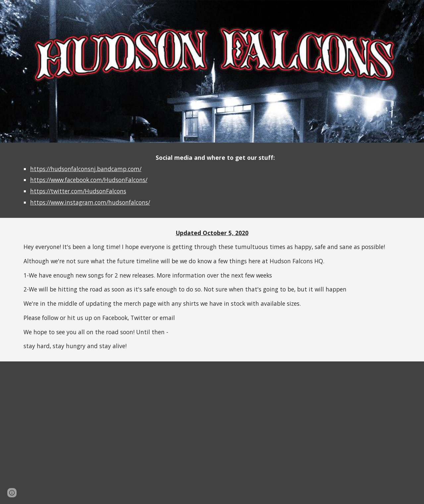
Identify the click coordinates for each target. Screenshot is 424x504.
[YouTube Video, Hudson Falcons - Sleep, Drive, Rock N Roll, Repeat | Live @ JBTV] (114, 433)
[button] (12, 493)
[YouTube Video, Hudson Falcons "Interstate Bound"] (310, 433)
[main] (212, 180)
